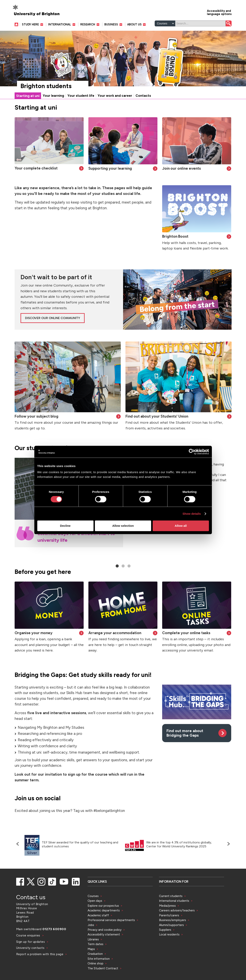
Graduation (95, 954)
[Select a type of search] (165, 23)
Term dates (95, 944)
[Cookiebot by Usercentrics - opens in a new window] (192, 452)
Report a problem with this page (40, 954)
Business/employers (173, 920)
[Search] (200, 23)
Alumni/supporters (171, 925)
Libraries (93, 939)
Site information (99, 959)
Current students (171, 896)
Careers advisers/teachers (177, 910)
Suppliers (165, 930)
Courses (93, 896)
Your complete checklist (36, 168)
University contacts (30, 948)
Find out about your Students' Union (157, 416)
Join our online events (181, 168)
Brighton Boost (175, 236)
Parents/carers (169, 915)
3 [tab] (129, 566)
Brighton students (46, 86)
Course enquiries (29, 935)
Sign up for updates (31, 942)
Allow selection (123, 526)
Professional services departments (112, 920)
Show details (192, 514)
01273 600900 (54, 929)
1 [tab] (117, 566)
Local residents (169, 934)
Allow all (181, 526)
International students (174, 901)
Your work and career (115, 96)
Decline (65, 526)
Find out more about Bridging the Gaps (185, 733)
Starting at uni (28, 96)
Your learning (53, 96)
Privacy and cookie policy (105, 930)
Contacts (143, 96)
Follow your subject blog (36, 416)
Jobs (91, 925)
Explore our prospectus (103, 906)
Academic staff (98, 915)
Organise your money (34, 633)
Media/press (167, 906)
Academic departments (104, 910)
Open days (95, 901)
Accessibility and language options (219, 12)
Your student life (81, 96)
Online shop (95, 963)
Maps (91, 949)
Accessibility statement (104, 934)
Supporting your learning (110, 168)
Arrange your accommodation (115, 633)
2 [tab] (123, 566)
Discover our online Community (53, 318)
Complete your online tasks (186, 633)
